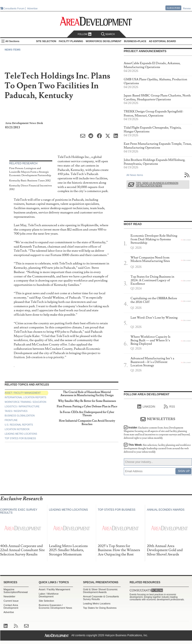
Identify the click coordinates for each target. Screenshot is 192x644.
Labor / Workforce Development (49, 595)
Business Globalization (20, 416)
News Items (13, 50)
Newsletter (10, 596)
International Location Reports (26, 397)
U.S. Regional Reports (19, 425)
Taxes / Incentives (16, 411)
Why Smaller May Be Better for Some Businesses (87, 401)
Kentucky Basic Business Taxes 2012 (30, 181)
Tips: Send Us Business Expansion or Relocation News (157, 184)
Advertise (32, 8)
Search (108, 34)
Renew (187, 8)
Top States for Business (20, 438)
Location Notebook (17, 429)
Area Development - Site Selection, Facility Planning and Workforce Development (96, 21)
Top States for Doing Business (100, 608)
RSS (169, 407)
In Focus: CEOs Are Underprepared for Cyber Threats (87, 414)
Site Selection (46, 601)
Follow (85, 34)
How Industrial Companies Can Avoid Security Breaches (87, 422)
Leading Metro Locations (21, 434)
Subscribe (173, 8)
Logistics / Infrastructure (22, 407)
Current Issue (11, 601)
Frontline (11, 420)
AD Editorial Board (162, 41)
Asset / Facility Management (23, 393)
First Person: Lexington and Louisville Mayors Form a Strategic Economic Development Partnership (30, 172)
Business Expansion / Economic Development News (56, 606)
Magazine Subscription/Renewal (16, 591)
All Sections (12, 41)
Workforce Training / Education (26, 402)
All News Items (135, 175)
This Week (157, 448)
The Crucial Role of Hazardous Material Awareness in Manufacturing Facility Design (87, 394)
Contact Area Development (11, 606)
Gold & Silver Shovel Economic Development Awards (100, 591)
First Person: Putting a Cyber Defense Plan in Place (87, 407)
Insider (157, 433)
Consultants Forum (14, 8)
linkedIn (146, 407)
